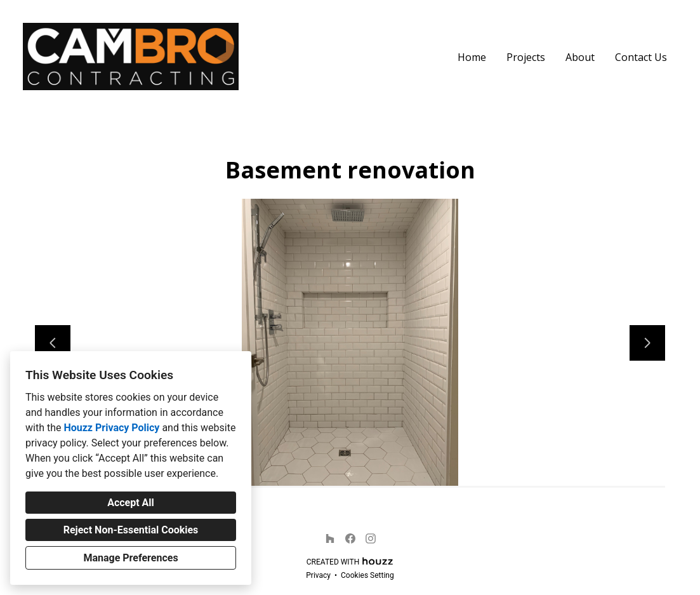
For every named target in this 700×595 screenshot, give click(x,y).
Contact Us (641, 57)
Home (472, 57)
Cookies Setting (367, 575)
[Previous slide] (53, 343)
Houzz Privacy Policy (111, 428)
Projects (526, 57)
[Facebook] (350, 538)
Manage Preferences (130, 558)
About (580, 57)
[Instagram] (371, 538)
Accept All (131, 503)
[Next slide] (647, 343)
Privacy (318, 575)
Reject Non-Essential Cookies (131, 530)
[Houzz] (330, 538)
